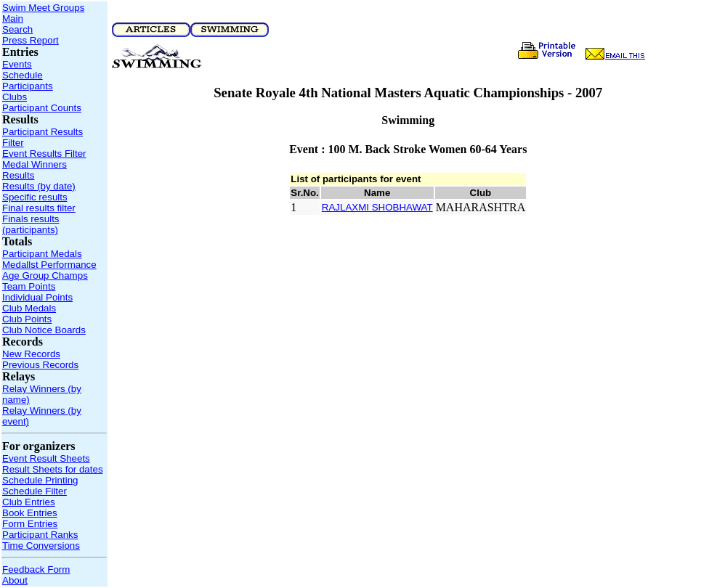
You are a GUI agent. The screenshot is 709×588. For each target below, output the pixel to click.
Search (17, 29)
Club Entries (29, 502)
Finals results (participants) (31, 224)
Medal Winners (35, 164)
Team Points (29, 286)
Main (13, 19)
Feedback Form (36, 569)
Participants (28, 86)
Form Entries (30, 524)
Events (17, 64)
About (15, 580)
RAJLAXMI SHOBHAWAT (377, 207)
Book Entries (30, 513)
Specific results (35, 197)
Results (18, 175)
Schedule (23, 75)
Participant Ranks (40, 535)
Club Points (27, 319)
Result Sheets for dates (53, 469)
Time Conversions (41, 546)
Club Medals (29, 308)
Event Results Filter (44, 154)
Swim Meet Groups (43, 8)
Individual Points (37, 297)
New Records (31, 354)
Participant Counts (42, 108)
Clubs (15, 97)
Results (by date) (39, 186)
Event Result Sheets (46, 458)
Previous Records (40, 365)
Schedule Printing (40, 480)
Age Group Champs (45, 275)
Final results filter (39, 208)
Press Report (31, 40)
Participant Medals (42, 254)
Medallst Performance (49, 265)
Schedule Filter (35, 491)
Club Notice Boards (44, 330)
